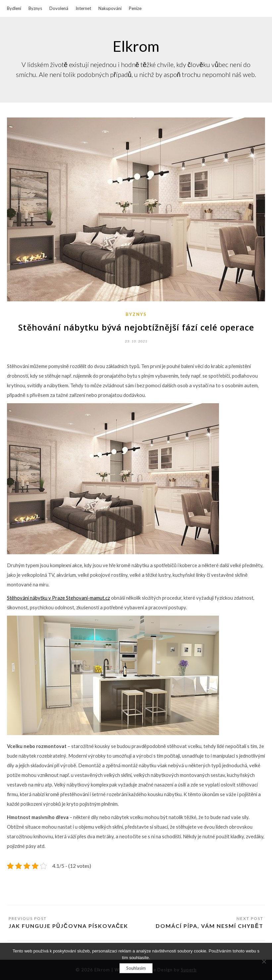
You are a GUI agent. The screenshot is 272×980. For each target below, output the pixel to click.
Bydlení (14, 8)
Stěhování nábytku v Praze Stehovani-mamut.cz (58, 598)
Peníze (135, 8)
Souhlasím (136, 968)
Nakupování (110, 8)
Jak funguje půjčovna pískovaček (69, 926)
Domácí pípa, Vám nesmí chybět (210, 926)
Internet (83, 8)
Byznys (35, 8)
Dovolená (59, 8)
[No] (264, 961)
